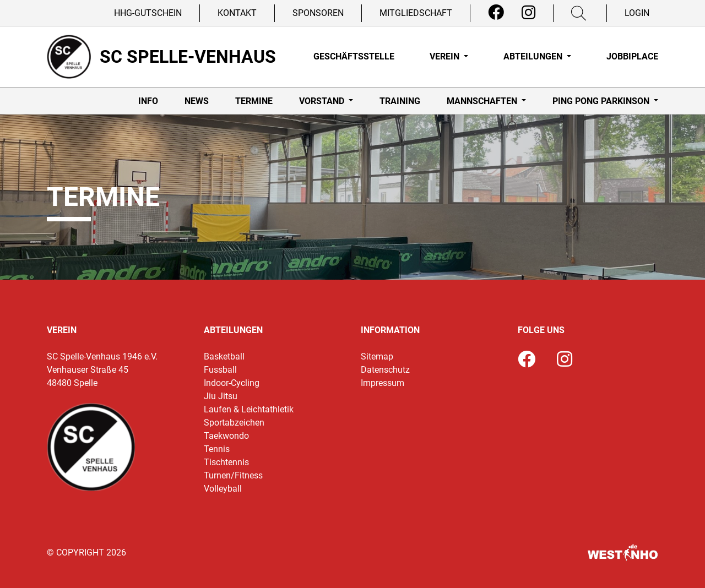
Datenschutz (385, 370)
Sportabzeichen (234, 423)
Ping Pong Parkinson (602, 101)
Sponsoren (318, 13)
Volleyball (223, 489)
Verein (446, 56)
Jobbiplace (632, 56)
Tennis (217, 449)
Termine (254, 101)
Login (637, 13)
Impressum (383, 383)
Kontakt (237, 13)
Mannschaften (483, 101)
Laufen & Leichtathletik (249, 409)
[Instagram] (528, 13)
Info (148, 101)
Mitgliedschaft (416, 13)
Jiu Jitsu (221, 396)
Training (400, 101)
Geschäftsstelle (354, 56)
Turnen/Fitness (233, 475)
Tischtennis (226, 462)
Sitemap (377, 356)
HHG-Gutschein (148, 13)
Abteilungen (534, 56)
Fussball (220, 370)
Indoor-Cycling (232, 383)
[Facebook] (496, 13)
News (197, 101)
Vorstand (323, 101)
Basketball (224, 356)
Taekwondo (226, 436)
